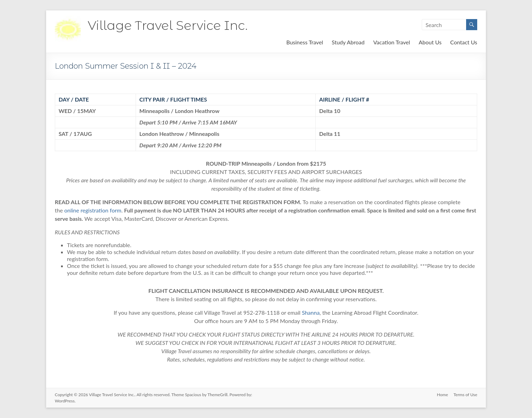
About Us (430, 42)
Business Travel (304, 42)
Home (443, 395)
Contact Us (464, 42)
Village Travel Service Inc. (168, 25)
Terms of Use (465, 395)
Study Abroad (348, 42)
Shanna (311, 312)
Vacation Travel (392, 42)
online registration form (93, 210)
